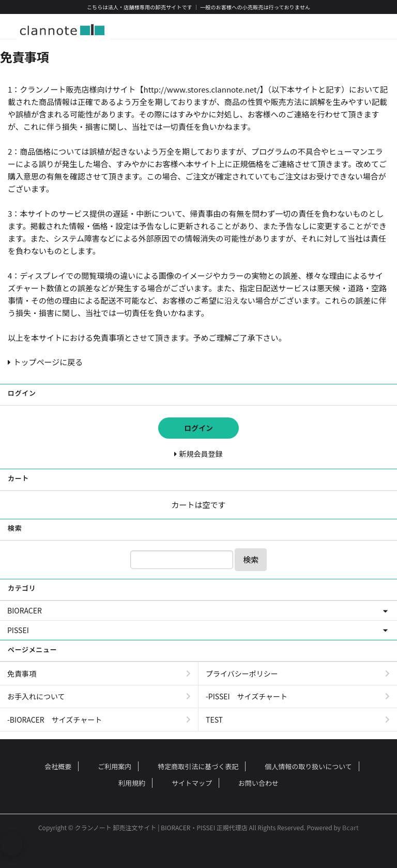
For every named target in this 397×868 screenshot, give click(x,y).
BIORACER (25, 610)
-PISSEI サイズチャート (247, 696)
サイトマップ (192, 783)
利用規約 (132, 783)
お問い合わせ (258, 783)
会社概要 (58, 766)
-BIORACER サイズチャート (55, 720)
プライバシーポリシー (242, 674)
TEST (214, 720)
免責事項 (22, 674)
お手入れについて (36, 696)
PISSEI (18, 630)
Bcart (350, 827)
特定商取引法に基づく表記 (198, 766)
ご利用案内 (114, 766)
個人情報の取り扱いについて (308, 766)
